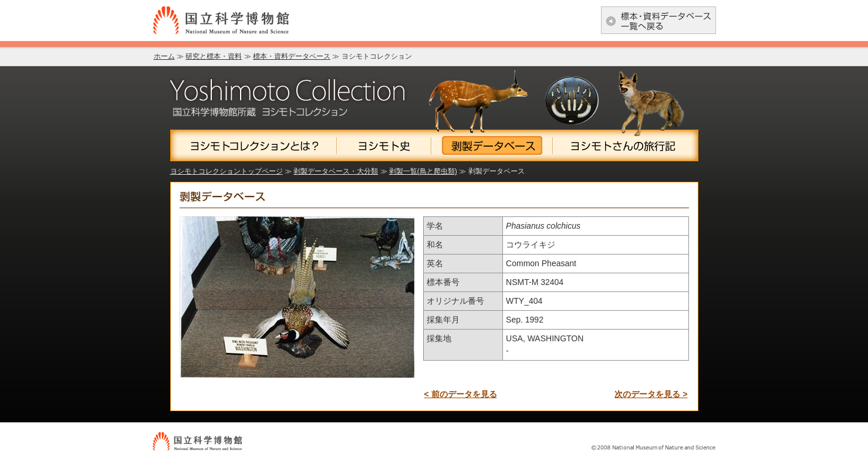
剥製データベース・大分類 (336, 171)
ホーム (164, 56)
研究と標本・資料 (214, 56)
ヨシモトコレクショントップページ (227, 171)
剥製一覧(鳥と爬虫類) (423, 171)
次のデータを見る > (651, 394)
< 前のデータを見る (461, 394)
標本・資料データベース (292, 56)
